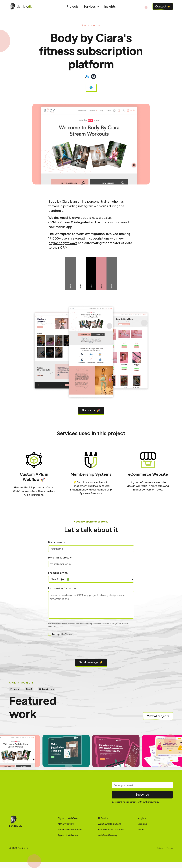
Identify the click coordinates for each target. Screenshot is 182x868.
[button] (91, 6)
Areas (141, 829)
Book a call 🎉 (91, 410)
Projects (72, 6)
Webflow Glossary (108, 835)
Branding (142, 824)
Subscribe (142, 794)
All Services (104, 818)
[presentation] (91, 648)
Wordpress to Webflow (72, 234)
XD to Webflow (66, 824)
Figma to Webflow (68, 818)
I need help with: (58, 573)
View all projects (158, 716)
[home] (29, 6)
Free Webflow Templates (111, 829)
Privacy (161, 848)
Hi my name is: (57, 542)
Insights (110, 6)
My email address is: (60, 557)
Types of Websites (68, 835)
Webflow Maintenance (70, 829)
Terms (68, 634)
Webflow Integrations (109, 824)
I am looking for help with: (64, 588)
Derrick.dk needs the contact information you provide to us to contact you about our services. (88, 625)
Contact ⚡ (163, 6)
